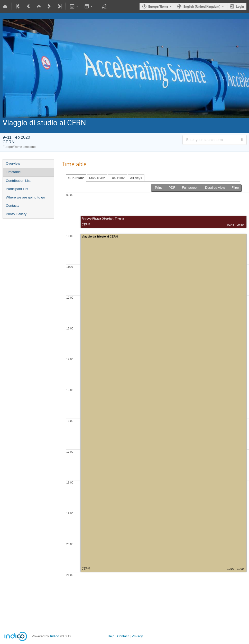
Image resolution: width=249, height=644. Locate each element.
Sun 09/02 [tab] (76, 178)
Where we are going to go (26, 197)
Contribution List (18, 181)
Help (111, 636)
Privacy (137, 636)
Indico (55, 636)
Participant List (17, 189)
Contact (123, 636)
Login (240, 6)
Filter (235, 188)
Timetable (13, 172)
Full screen (190, 188)
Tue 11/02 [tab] (117, 178)
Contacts (13, 206)
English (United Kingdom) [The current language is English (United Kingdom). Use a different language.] (202, 6)
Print (158, 188)
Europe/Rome (158, 6)
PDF (172, 188)
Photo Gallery (16, 214)
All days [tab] (136, 178)
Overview (13, 163)
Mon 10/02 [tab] (97, 178)
